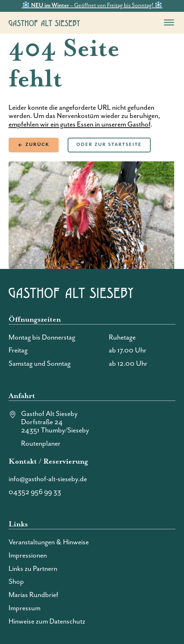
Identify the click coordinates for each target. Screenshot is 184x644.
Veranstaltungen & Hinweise (49, 542)
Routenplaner (41, 444)
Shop (16, 582)
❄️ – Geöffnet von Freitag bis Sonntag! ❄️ (92, 6)
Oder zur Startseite (109, 145)
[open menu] (169, 23)
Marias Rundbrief (33, 595)
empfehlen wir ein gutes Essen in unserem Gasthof (79, 125)
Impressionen (28, 556)
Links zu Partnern (33, 569)
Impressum (25, 608)
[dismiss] (180, 4)
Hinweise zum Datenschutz (47, 622)
